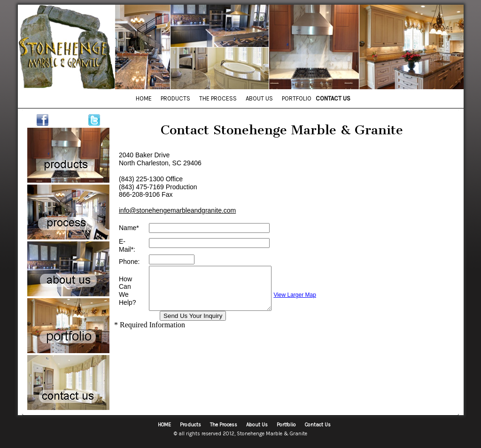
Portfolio (286, 425)
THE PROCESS (218, 98)
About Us (257, 425)
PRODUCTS (175, 98)
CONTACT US (333, 98)
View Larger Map (309, 295)
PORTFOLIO (297, 98)
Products (190, 425)
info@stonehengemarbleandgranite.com (177, 210)
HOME (144, 98)
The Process (224, 425)
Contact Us (318, 425)
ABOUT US (259, 98)
